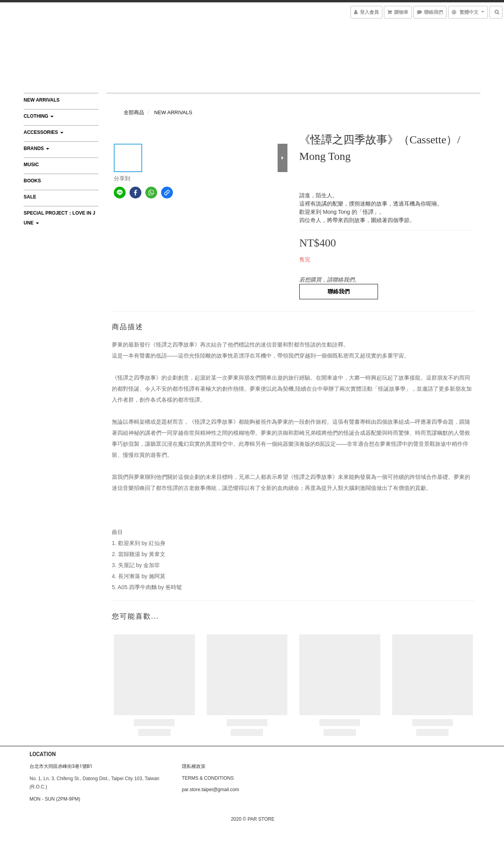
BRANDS (36, 148)
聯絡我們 (339, 291)
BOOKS (32, 181)
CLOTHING (39, 116)
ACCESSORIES (44, 132)
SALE (30, 197)
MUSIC (31, 165)
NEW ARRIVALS (42, 100)
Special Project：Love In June (59, 218)
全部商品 (134, 112)
